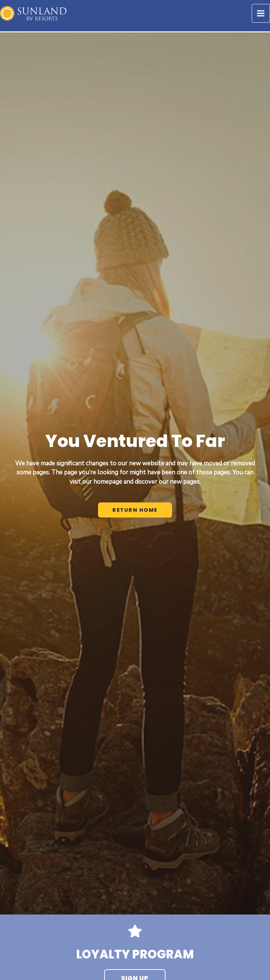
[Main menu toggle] (261, 13)
